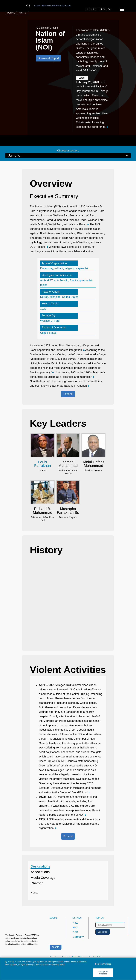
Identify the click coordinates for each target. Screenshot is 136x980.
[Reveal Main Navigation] (122, 9)
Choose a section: (68, 151)
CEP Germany (78, 935)
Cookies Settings (103, 964)
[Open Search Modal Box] (29, 6)
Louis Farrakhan (43, 464)
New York (75, 925)
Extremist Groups (47, 28)
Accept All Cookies (103, 973)
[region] (68, 969)
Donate (11, 13)
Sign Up (23, 13)
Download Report (48, 58)
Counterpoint (53, 6)
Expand (68, 394)
